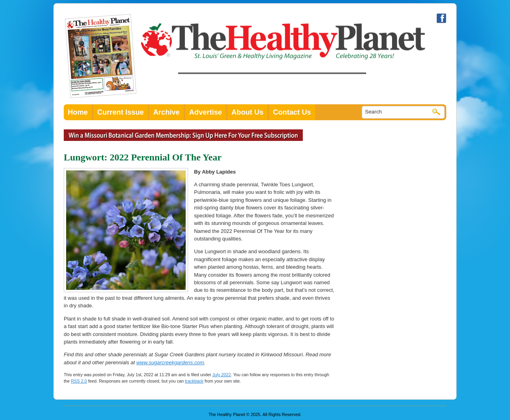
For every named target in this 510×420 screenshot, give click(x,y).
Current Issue (121, 112)
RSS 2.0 (79, 381)
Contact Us (292, 112)
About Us (248, 112)
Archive (166, 112)
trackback (194, 381)
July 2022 (222, 375)
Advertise (206, 112)
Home (78, 112)
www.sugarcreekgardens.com (170, 362)
